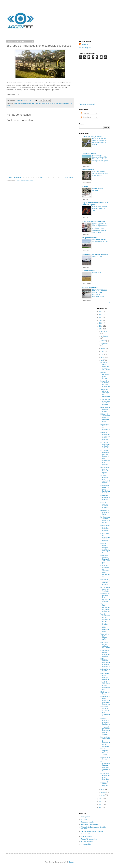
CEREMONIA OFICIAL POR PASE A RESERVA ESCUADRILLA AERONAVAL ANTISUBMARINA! (100, 293)
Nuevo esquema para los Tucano (104, 752)
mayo (103, 357)
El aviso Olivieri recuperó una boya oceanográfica (105, 548)
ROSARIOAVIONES (89, 271)
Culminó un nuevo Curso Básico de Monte (105, 628)
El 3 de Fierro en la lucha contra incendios (105, 776)
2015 (101, 329)
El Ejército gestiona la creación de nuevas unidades (105, 436)
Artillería (16, 103)
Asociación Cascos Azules (90, 824)
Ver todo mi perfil (85, 48)
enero (103, 795)
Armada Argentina (87, 842)
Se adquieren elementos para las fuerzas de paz (105, 454)
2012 (101, 805)
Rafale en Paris (97, 256)
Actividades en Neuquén (105, 670)
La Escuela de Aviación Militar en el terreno (105, 520)
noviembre (104, 336)
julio (102, 351)
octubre (103, 341)
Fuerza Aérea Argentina (89, 839)
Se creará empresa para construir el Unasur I (105, 479)
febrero (103, 792)
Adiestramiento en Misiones (105, 463)
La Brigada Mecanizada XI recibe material (105, 445)
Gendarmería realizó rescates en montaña (105, 653)
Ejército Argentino (37, 103)
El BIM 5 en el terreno (105, 758)
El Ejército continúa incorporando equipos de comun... (105, 663)
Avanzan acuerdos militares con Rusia (105, 505)
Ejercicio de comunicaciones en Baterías (105, 582)
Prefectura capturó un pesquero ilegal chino (105, 721)
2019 (101, 317)
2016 (101, 326)
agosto (103, 348)
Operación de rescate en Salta (105, 512)
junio (103, 354)
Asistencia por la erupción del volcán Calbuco (105, 402)
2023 (101, 314)
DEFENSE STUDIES (89, 153)
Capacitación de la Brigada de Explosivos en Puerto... (105, 608)
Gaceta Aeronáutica (88, 822)
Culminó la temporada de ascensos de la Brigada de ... (105, 571)
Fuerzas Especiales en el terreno (105, 375)
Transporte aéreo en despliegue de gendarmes (105, 393)
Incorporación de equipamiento (53, 103)
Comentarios (86, 117)
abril (102, 360)
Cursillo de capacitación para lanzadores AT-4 (105, 686)
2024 (101, 312)
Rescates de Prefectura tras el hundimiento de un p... (105, 489)
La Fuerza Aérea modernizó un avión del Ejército (105, 366)
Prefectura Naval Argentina (90, 834)
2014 (101, 799)
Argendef (85, 44)
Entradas (85, 113)
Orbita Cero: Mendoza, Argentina (94, 221)
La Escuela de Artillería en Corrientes (105, 589)
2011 (101, 807)
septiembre (104, 344)
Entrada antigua (68, 177)
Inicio (42, 177)
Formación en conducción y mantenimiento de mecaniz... (105, 742)
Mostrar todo (107, 303)
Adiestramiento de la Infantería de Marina (105, 528)
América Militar (86, 844)
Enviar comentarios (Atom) (25, 181)
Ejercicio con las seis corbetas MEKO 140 (105, 645)
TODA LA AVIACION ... (90, 287)
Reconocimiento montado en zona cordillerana (105, 384)
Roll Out (85, 186)
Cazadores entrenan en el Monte (105, 498)
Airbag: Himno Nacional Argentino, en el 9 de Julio (100, 208)
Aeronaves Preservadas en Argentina (95, 254)
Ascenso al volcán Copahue (104, 784)
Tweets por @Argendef (87, 104)
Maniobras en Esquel (105, 693)
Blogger (71, 862)
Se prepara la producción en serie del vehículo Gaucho (105, 731)
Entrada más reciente (14, 177)
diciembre (104, 332)
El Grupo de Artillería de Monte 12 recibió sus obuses (105, 418)
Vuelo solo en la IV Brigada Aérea (105, 637)
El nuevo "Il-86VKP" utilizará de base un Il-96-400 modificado (100, 174)
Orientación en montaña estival (105, 409)
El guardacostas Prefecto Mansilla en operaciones (105, 766)
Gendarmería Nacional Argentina (92, 831)
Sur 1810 (84, 820)
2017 (101, 323)
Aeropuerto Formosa (89, 238)
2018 (101, 320)
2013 (101, 802)
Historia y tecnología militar (92, 137)
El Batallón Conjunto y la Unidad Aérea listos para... (105, 559)
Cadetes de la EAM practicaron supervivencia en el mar (105, 700)
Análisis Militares (88, 170)
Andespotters (86, 817)
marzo (103, 789)
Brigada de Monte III (25, 103)
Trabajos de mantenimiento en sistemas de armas (105, 618)
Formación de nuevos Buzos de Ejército (105, 470)
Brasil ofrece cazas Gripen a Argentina (105, 676)
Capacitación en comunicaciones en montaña (105, 537)
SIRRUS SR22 (97, 273)
